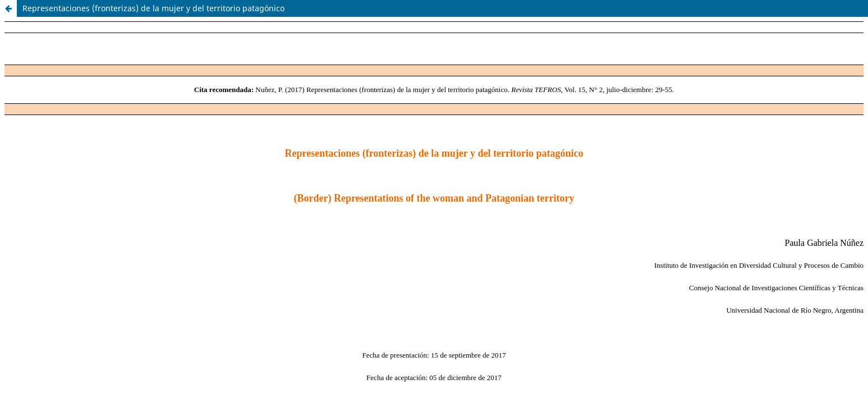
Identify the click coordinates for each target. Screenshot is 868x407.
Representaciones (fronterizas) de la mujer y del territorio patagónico (153, 8)
